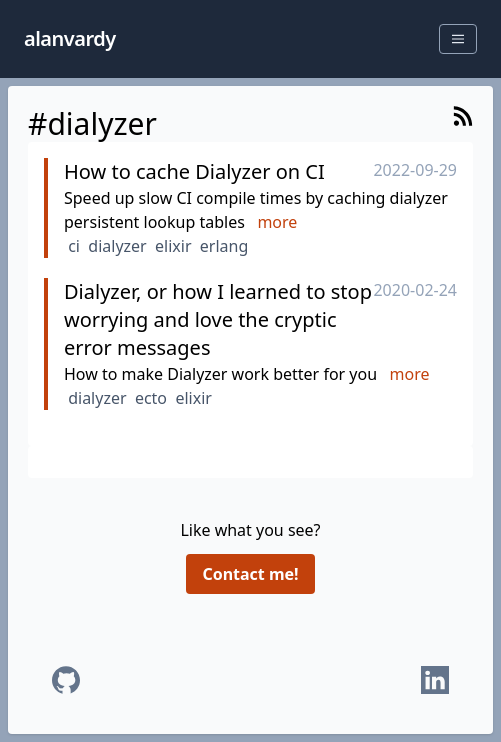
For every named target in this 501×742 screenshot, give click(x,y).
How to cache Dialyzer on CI (194, 171)
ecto (151, 398)
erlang (224, 246)
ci (74, 246)
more (277, 222)
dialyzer (117, 246)
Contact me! (250, 574)
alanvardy (70, 38)
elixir (173, 246)
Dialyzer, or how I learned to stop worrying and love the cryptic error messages (218, 319)
